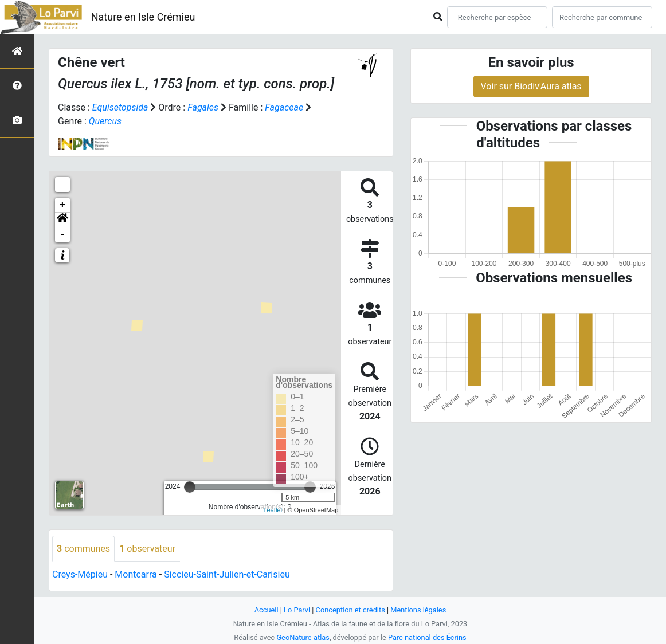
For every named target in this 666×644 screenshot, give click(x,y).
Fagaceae (284, 107)
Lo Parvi (297, 610)
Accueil (267, 610)
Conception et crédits (350, 610)
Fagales (203, 107)
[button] (62, 220)
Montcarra (136, 574)
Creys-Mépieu (80, 574)
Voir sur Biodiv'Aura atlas (531, 86)
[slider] (190, 487)
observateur (147, 549)
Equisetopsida (120, 107)
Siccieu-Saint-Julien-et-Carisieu (227, 574)
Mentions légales (418, 610)
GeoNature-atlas (303, 637)
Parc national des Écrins (427, 637)
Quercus (105, 121)
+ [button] (63, 205)
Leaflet (273, 510)
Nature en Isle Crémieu (143, 17)
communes (83, 549)
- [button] (63, 235)
